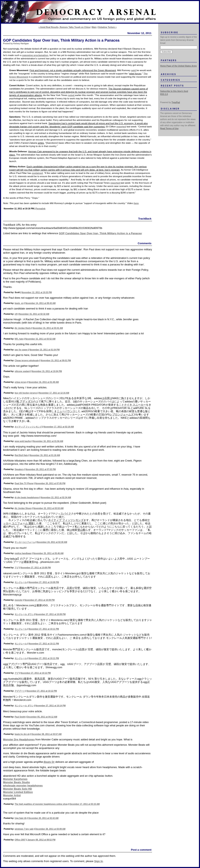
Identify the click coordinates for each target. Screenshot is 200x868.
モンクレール (21, 582)
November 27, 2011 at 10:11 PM (44, 629)
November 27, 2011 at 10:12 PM (36, 673)
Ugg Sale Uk (21, 818)
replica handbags (23, 553)
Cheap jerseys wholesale (27, 361)
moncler (19, 600)
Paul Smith (20, 717)
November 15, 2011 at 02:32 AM (34, 314)
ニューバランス (66, 411)
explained (37, 173)
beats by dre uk (22, 734)
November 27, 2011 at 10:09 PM (44, 582)
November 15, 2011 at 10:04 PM (47, 371)
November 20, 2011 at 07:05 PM (50, 483)
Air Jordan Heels (23, 328)
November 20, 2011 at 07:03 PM (41, 469)
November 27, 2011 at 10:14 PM (50, 706)
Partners (169, 60)
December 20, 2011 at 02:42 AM (43, 818)
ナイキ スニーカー (135, 405)
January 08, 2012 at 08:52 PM (41, 840)
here (136, 203)
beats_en (19, 303)
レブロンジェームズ (122, 415)
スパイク (66, 514)
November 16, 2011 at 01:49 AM (44, 382)
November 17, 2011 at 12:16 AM (54, 393)
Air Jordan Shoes (23, 508)
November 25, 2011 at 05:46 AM (48, 553)
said (134, 70)
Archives (169, 74)
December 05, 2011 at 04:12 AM (42, 717)
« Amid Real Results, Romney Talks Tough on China (64, 27)
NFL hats (19, 339)
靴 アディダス (25, 401)
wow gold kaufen (23, 441)
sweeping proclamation (35, 55)
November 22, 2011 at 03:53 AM (48, 508)
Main (94, 27)
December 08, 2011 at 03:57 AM (47, 734)
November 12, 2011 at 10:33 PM (37, 292)
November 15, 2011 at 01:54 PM (44, 350)
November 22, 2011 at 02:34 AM (56, 497)
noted (72, 95)
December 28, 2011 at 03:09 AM (50, 829)
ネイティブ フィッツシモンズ (28, 427)
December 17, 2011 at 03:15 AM (84, 804)
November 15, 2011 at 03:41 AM (48, 328)
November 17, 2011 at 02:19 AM (59, 427)
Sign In (98, 861)
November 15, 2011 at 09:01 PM (56, 361)
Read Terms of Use (169, 129)
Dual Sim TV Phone (24, 483)
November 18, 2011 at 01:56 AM (48, 441)
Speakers (19, 469)
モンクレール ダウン (24, 614)
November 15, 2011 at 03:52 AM (40, 339)
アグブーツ (20, 691)
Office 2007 (20, 840)
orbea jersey (21, 382)
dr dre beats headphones (27, 497)
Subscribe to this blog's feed (174, 91)
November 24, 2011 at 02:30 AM (52, 542)
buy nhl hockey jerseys (26, 393)
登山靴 (81, 530)
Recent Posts (172, 86)
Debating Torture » (107, 27)
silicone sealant (22, 371)
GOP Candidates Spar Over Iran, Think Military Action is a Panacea (100, 233)
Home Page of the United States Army (178, 66)
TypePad (176, 102)
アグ (17, 568)
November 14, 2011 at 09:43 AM (41, 303)
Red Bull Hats (21, 455)
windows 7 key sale (24, 829)
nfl (16, 314)
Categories (171, 80)
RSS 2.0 (164, 94)
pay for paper (21, 350)
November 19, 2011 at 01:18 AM (45, 455)
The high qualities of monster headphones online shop (41, 804)
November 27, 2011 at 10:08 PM (36, 568)
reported (121, 127)
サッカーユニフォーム (25, 542)
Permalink (41, 209)
